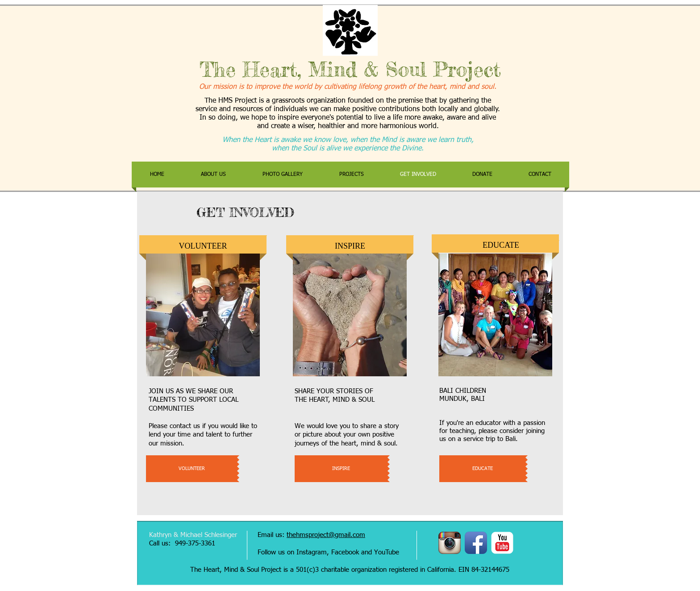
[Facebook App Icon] (476, 543)
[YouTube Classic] (502, 543)
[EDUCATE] (482, 469)
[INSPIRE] (341, 469)
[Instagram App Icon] (450, 543)
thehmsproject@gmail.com (326, 535)
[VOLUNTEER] (192, 469)
